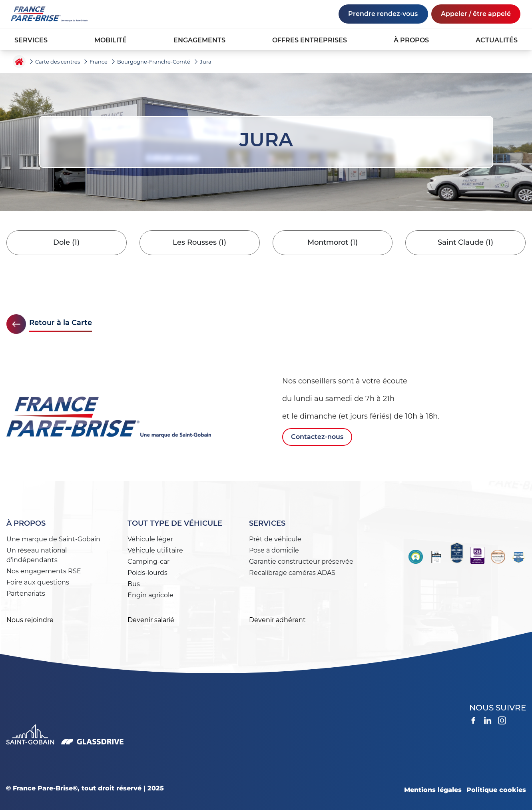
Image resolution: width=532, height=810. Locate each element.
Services (267, 523)
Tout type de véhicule (175, 523)
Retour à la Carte (61, 323)
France (99, 62)
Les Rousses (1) (199, 243)
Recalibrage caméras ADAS (292, 573)
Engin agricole (150, 595)
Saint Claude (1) (465, 243)
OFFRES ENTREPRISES (310, 40)
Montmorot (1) (333, 243)
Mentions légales (433, 790)
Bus (134, 584)
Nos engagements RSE (44, 571)
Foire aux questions (38, 582)
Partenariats (26, 594)
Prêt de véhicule (275, 539)
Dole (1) (66, 243)
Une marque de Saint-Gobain (53, 539)
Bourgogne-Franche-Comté (154, 62)
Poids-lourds (147, 573)
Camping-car (148, 562)
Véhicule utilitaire (155, 550)
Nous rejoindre (30, 620)
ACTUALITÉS (497, 40)
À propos (26, 523)
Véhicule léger (150, 539)
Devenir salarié (151, 620)
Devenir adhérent (277, 620)
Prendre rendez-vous (383, 14)
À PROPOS (411, 40)
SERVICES (31, 40)
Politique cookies (496, 790)
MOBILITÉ (111, 40)
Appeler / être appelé (476, 14)
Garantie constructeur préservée (301, 562)
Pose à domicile (274, 550)
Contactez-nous (317, 437)
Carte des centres (58, 62)
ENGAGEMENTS (199, 40)
